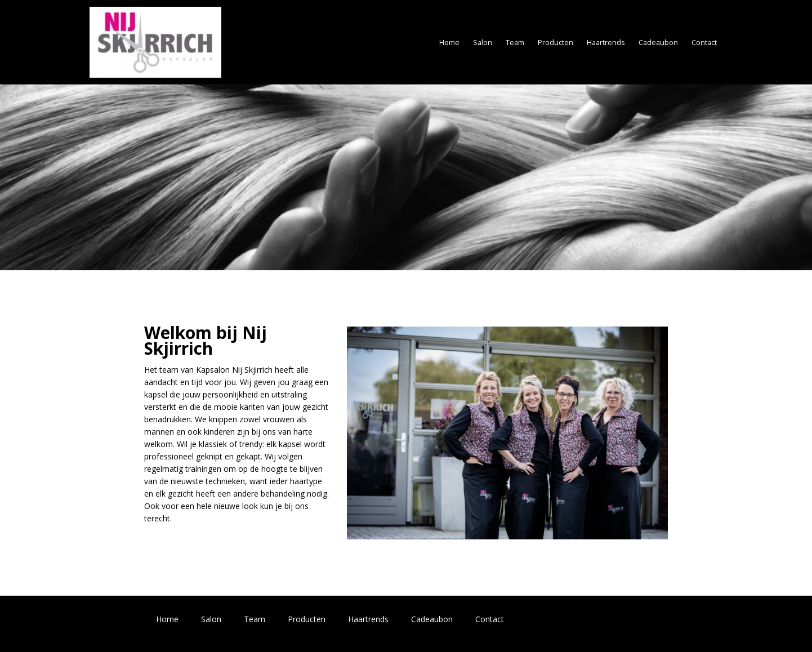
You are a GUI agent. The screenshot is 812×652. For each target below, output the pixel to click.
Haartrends (606, 43)
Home (449, 43)
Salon (483, 43)
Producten (556, 43)
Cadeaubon (658, 43)
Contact (704, 43)
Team (515, 43)
